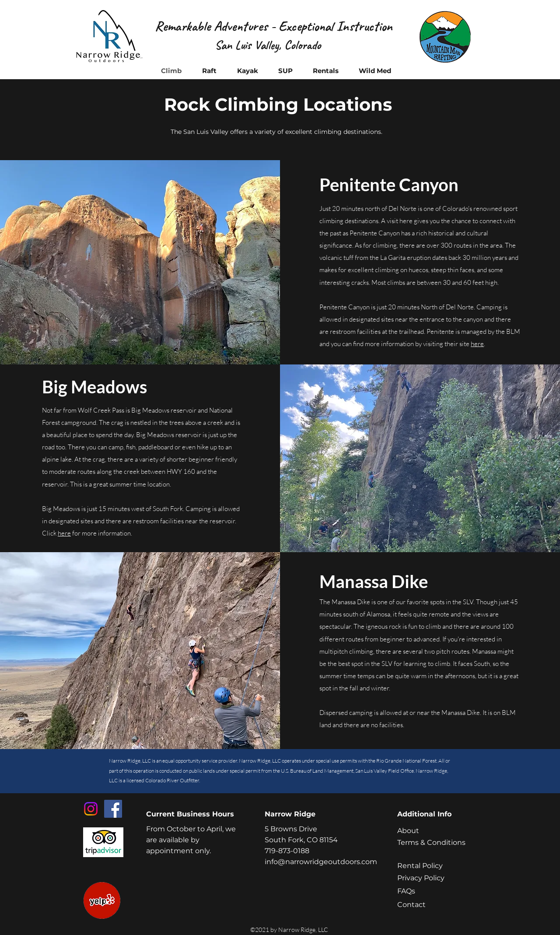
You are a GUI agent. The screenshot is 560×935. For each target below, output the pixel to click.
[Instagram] (91, 809)
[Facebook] (113, 809)
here (477, 344)
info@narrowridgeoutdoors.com (321, 862)
